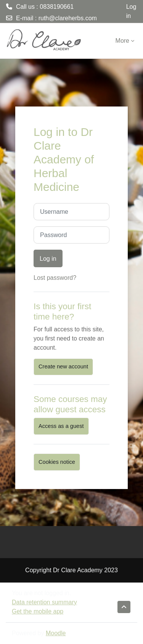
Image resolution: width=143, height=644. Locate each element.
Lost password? (55, 278)
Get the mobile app (38, 611)
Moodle (56, 633)
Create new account (63, 366)
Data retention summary (44, 602)
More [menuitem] (122, 41)
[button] (124, 607)
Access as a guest (61, 426)
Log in (131, 11)
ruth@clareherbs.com (68, 18)
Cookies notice (57, 462)
